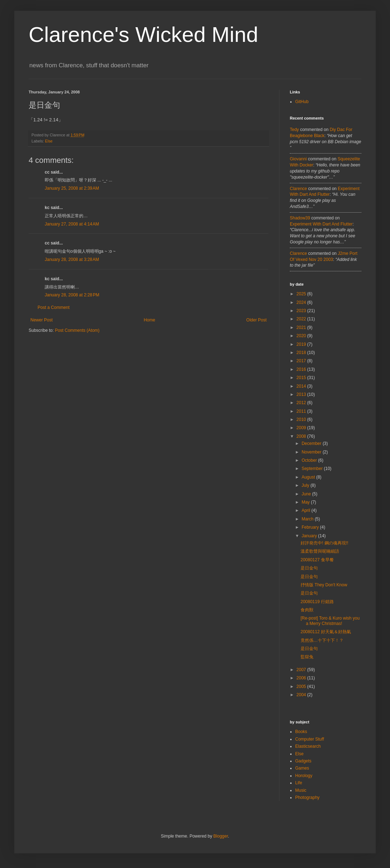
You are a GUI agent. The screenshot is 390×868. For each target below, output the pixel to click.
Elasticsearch (308, 746)
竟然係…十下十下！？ (322, 640)
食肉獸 (307, 610)
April (306, 510)
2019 (302, 344)
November (312, 452)
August (309, 477)
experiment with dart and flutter (321, 224)
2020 (302, 336)
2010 (302, 420)
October (310, 460)
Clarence (298, 189)
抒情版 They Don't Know (324, 585)
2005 (302, 687)
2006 (302, 678)
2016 (302, 369)
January (310, 536)
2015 (302, 378)
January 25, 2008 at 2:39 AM (72, 188)
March (308, 519)
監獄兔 (307, 657)
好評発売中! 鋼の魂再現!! (324, 543)
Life (299, 783)
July (306, 485)
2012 (302, 403)
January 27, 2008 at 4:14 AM (72, 224)
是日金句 (309, 568)
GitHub (302, 102)
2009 (302, 428)
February (311, 527)
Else (49, 141)
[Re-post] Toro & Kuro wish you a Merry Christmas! (330, 621)
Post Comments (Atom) (77, 330)
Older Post (256, 320)
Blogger (221, 836)
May (306, 502)
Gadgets (303, 761)
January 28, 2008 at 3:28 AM (72, 260)
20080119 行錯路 (317, 602)
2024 (302, 302)
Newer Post (42, 320)
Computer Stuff (309, 739)
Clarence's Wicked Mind (143, 35)
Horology (304, 776)
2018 (302, 353)
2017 (302, 361)
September (313, 469)
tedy (294, 130)
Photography (307, 797)
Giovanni (298, 159)
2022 (302, 319)
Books (301, 732)
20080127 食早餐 (317, 560)
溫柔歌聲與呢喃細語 (320, 551)
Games (302, 768)
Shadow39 (300, 218)
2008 (302, 436)
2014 (302, 386)
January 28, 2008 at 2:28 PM (72, 295)
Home (150, 320)
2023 (302, 311)
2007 (302, 670)
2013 (302, 394)
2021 (302, 328)
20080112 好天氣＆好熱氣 (326, 632)
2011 (302, 411)
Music (301, 790)
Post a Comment (53, 307)
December (312, 443)
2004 (302, 695)
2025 (302, 294)
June (307, 494)
